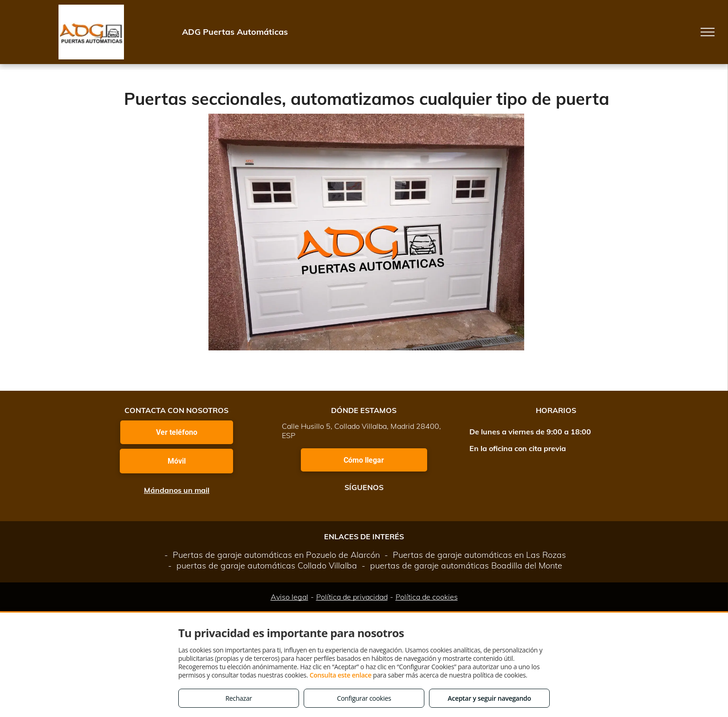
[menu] (708, 32)
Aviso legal (289, 597)
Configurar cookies (364, 698)
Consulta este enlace (341, 675)
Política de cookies (427, 597)
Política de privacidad (352, 597)
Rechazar (238, 698)
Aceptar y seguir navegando (489, 698)
